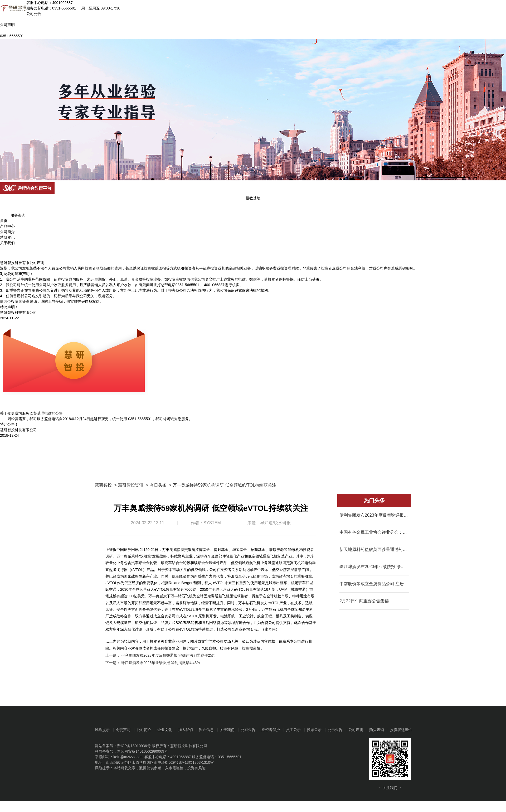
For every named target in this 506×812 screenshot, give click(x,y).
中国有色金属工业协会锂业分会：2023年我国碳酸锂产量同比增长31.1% (374, 532)
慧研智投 (103, 485)
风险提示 (102, 730)
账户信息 (206, 730)
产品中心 (7, 226)
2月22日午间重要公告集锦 (364, 601)
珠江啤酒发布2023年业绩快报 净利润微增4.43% (161, 663)
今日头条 (158, 485)
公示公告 (335, 730)
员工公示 (293, 730)
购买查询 (377, 730)
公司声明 (356, 730)
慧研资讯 (7, 237)
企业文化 (165, 730)
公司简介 (7, 232)
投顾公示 (314, 730)
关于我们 (7, 243)
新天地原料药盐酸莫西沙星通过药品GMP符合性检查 (374, 549)
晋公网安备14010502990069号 (142, 751)
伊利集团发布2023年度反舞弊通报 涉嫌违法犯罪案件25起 (169, 655)
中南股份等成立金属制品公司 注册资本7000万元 (374, 584)
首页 (4, 221)
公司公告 (248, 730)
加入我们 (186, 730)
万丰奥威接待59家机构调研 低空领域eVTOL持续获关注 (224, 485)
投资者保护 (271, 730)
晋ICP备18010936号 (134, 746)
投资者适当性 (401, 730)
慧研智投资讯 (131, 485)
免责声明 (123, 730)
